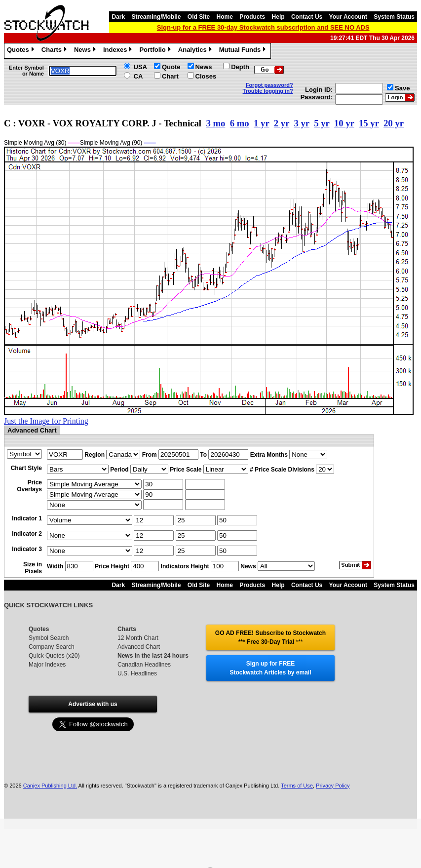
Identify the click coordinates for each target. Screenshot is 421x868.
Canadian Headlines (144, 665)
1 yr (261, 123)
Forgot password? (269, 85)
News (86, 51)
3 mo (215, 123)
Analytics (196, 51)
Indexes (119, 51)
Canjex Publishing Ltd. (50, 786)
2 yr (282, 123)
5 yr (322, 123)
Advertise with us (93, 704)
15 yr (369, 123)
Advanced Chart (139, 647)
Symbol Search (49, 638)
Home (225, 17)
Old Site (199, 17)
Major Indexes (47, 665)
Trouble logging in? (268, 91)
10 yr (344, 123)
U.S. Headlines (137, 673)
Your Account (348, 17)
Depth (240, 67)
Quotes (22, 51)
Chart (170, 76)
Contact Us (307, 17)
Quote (171, 67)
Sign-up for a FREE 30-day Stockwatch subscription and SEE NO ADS (263, 27)
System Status (394, 17)
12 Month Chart (138, 638)
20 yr (394, 123)
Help (278, 17)
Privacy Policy (333, 786)
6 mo (240, 123)
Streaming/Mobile (156, 17)
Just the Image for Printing (46, 421)
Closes (206, 76)
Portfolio (156, 51)
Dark (118, 17)
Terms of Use (297, 786)
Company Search (52, 647)
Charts (55, 51)
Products (252, 17)
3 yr (301, 123)
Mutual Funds (244, 51)
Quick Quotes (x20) (54, 656)
